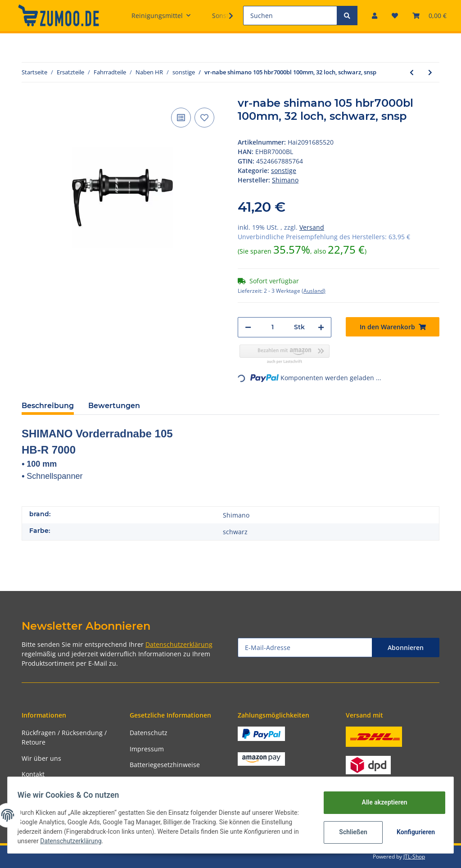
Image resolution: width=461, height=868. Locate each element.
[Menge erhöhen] (321, 327)
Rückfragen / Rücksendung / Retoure (64, 737)
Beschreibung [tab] (48, 406)
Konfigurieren (412, 832)
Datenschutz (149, 733)
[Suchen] (290, 16)
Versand (312, 227)
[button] (375, 16)
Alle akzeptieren (380, 802)
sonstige (284, 170)
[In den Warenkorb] (393, 327)
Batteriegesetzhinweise (165, 765)
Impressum (147, 749)
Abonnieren (406, 648)
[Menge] (273, 327)
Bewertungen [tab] (114, 406)
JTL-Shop (414, 857)
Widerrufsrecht (153, 781)
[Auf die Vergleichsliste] (181, 118)
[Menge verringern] (248, 327)
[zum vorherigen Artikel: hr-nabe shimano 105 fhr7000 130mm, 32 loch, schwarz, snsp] (412, 72)
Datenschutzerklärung (179, 644)
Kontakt (33, 774)
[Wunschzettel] (395, 16)
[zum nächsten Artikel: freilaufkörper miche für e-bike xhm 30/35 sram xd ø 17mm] (430, 72)
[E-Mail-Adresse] (305, 648)
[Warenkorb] (429, 16)
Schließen (349, 832)
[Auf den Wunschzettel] (204, 118)
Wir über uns (41, 758)
